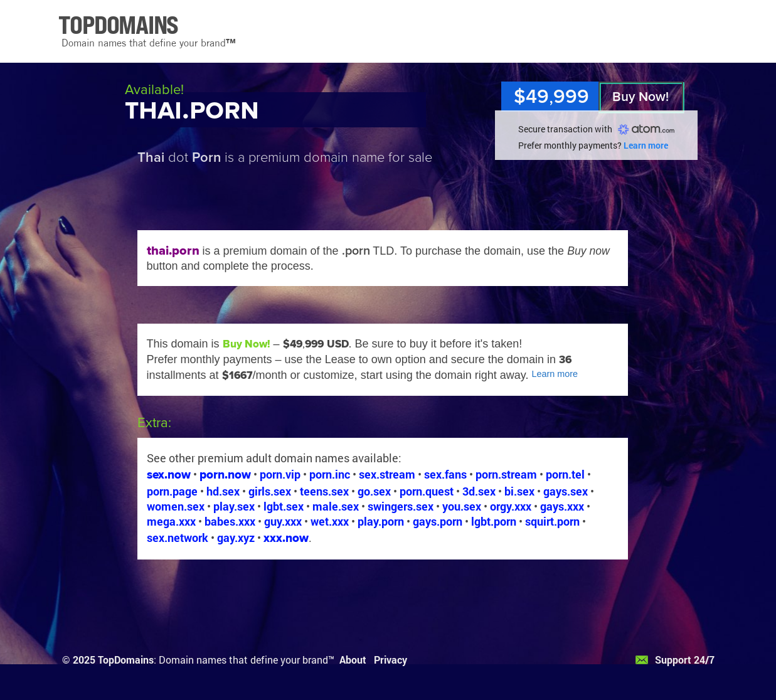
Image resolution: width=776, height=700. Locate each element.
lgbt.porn (494, 521)
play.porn (381, 521)
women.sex (176, 506)
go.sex (374, 491)
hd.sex (223, 491)
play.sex (234, 506)
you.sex (462, 506)
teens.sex (324, 491)
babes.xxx (230, 521)
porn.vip (280, 474)
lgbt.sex (284, 506)
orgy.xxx (511, 506)
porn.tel (565, 474)
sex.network (178, 538)
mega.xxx (171, 521)
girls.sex (270, 491)
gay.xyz (236, 538)
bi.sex (519, 491)
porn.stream (506, 474)
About (353, 660)
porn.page (172, 491)
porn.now (225, 475)
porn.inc (330, 474)
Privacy (391, 660)
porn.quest (427, 491)
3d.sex (479, 491)
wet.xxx (330, 521)
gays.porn (438, 521)
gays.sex (566, 491)
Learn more (646, 145)
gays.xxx (562, 506)
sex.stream (387, 474)
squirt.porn (552, 521)
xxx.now (286, 538)
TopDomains (126, 660)
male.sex (336, 506)
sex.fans (445, 474)
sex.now (169, 475)
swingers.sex (401, 506)
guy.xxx (283, 521)
